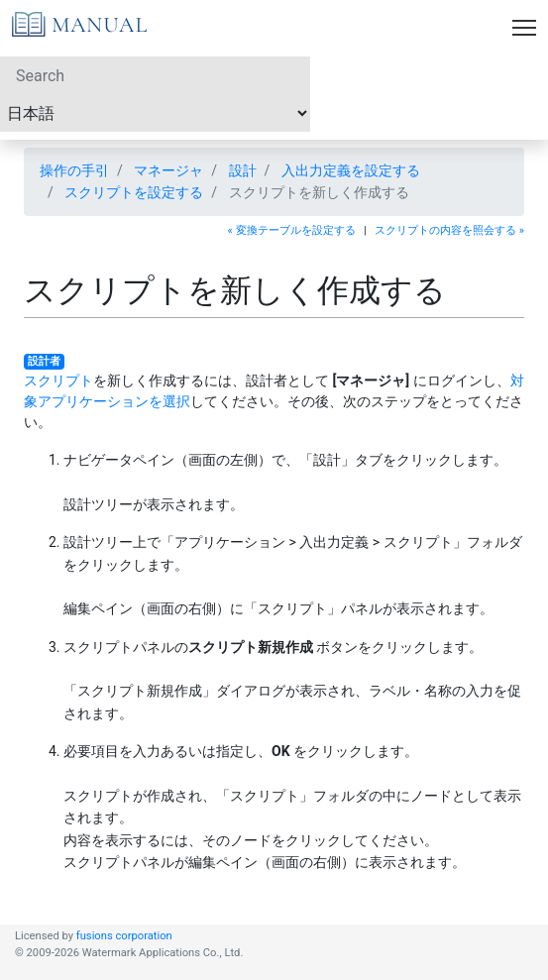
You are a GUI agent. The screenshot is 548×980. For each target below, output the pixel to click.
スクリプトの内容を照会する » (449, 230)
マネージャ (168, 170)
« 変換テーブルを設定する (292, 230)
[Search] (155, 75)
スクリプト (58, 381)
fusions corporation (124, 936)
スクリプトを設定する (134, 192)
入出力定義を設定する (351, 170)
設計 (243, 170)
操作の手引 (74, 170)
